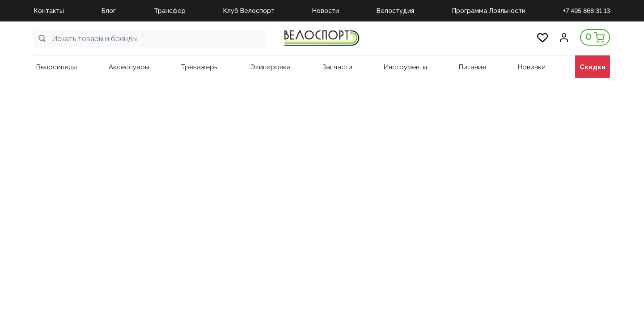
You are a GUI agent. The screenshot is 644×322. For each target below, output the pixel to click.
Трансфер (170, 11)
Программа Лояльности (489, 11)
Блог (109, 11)
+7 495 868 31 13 (587, 11)
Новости (326, 11)
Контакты (49, 11)
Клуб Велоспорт (249, 11)
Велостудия (395, 11)
